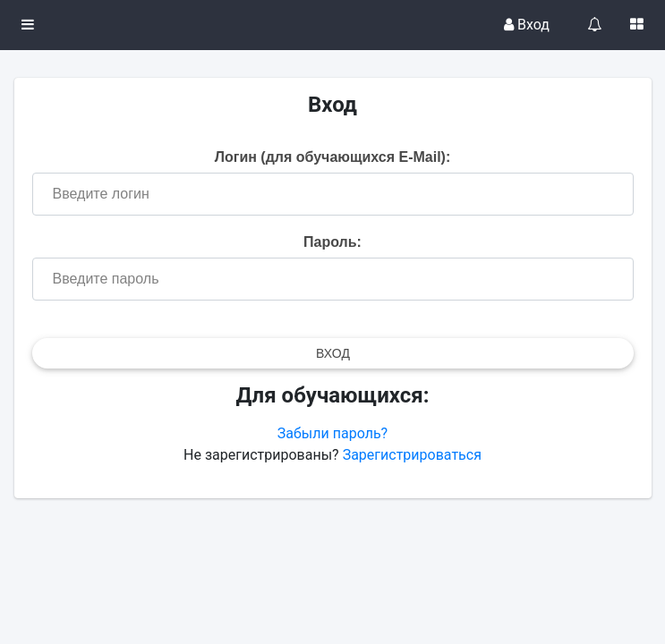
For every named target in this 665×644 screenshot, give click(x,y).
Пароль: (332, 242)
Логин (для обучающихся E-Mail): (333, 157)
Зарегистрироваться (412, 455)
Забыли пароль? (332, 433)
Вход (527, 25)
